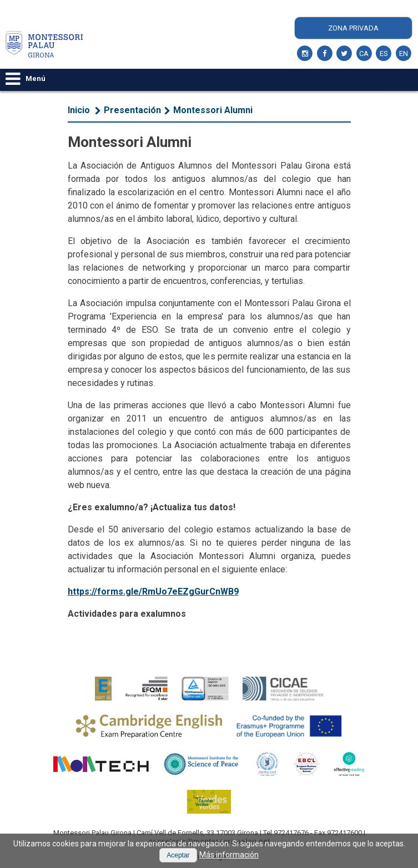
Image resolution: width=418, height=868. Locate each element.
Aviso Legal (209, 857)
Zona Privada (353, 28)
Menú (26, 78)
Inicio (79, 110)
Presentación (132, 110)
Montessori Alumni (213, 110)
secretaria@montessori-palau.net (209, 841)
